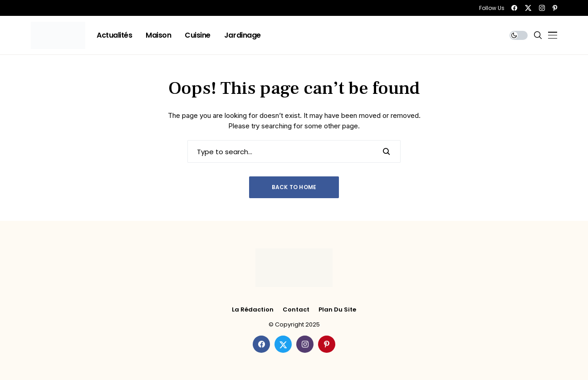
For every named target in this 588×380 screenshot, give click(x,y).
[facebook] (514, 8)
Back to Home (294, 187)
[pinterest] (555, 8)
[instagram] (542, 8)
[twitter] (528, 8)
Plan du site (337, 310)
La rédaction (253, 310)
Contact (296, 310)
